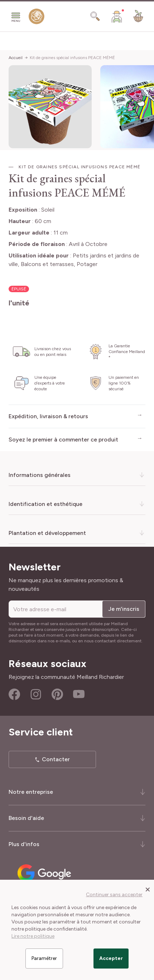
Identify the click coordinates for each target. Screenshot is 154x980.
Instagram (36, 694)
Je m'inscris (124, 609)
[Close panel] (148, 889)
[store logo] (37, 18)
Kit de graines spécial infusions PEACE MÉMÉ (72, 58)
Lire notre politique (33, 936)
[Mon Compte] (117, 16)
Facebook (14, 694)
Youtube (79, 694)
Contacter (56, 759)
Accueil (16, 58)
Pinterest (57, 694)
